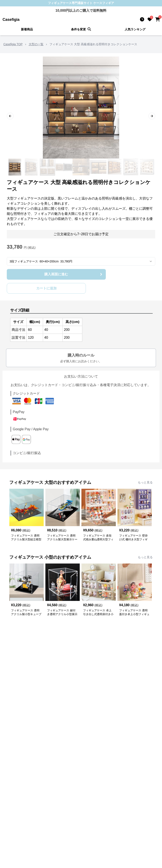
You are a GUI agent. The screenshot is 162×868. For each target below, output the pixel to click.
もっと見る (145, 482)
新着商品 (27, 29)
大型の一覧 (36, 44)
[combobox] (81, 261)
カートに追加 (46, 288)
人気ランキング (135, 29)
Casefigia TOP (13, 44)
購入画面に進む (74, 274)
